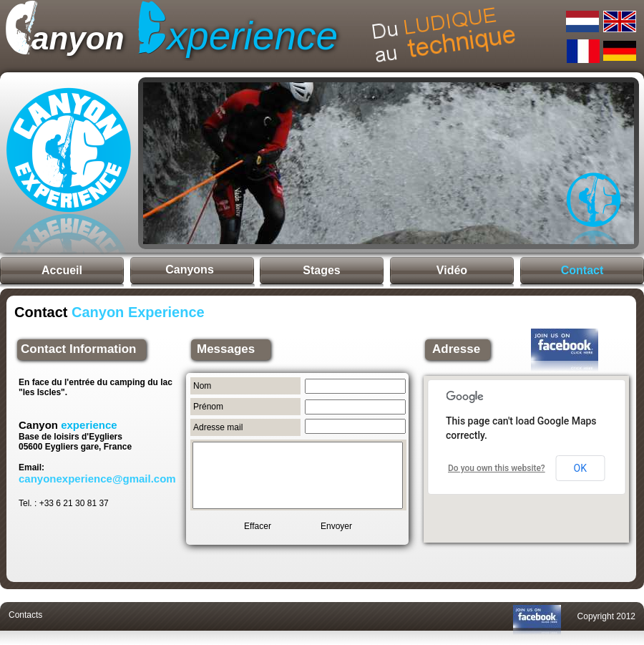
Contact (582, 270)
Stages (321, 270)
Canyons (190, 270)
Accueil (62, 270)
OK (580, 468)
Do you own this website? (497, 468)
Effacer (258, 526)
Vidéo (452, 270)
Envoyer (336, 526)
